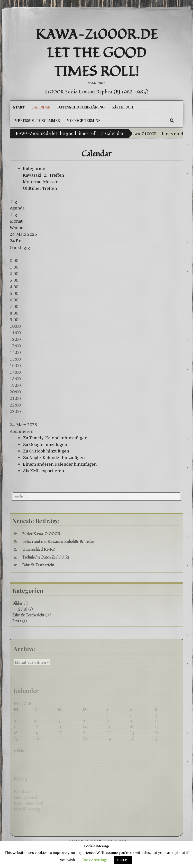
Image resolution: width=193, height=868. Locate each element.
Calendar (41, 107)
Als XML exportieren (43, 470)
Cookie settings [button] (95, 860)
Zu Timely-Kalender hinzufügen (55, 438)
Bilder (18, 604)
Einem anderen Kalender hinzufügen (60, 464)
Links (17, 621)
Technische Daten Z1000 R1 (46, 557)
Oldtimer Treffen (40, 188)
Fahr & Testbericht (38, 565)
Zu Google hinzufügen (45, 444)
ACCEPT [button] (123, 860)
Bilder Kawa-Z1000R (139, 134)
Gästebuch (122, 107)
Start (19, 107)
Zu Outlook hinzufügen (46, 451)
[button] (22, 431)
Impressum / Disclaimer (37, 121)
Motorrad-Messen (41, 181)
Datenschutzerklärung (81, 107)
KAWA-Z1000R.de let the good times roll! (97, 53)
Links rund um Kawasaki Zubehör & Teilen (58, 542)
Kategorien (34, 168)
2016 (23, 609)
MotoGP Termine (83, 121)
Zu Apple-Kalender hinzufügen (54, 457)
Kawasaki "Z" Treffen (43, 175)
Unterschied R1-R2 (38, 550)
